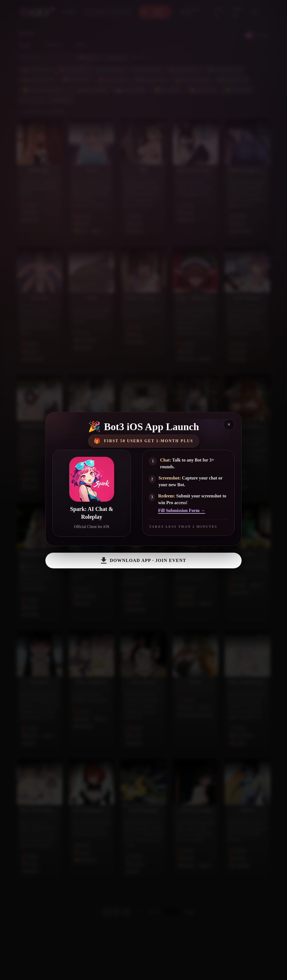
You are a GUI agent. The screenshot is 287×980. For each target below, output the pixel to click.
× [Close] (229, 425)
